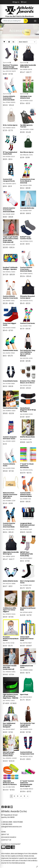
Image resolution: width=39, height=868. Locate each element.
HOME (3, 832)
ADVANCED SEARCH (9, 837)
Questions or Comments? (11, 844)
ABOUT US (5, 834)
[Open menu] (35, 21)
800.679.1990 (18, 822)
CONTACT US (6, 840)
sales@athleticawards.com (11, 827)
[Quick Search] (12, 21)
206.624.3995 (7, 822)
